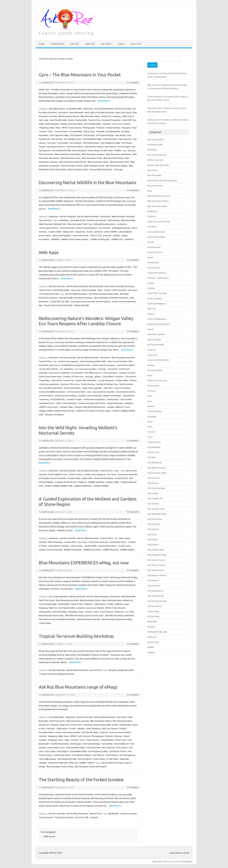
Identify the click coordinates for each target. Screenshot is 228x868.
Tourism (43, 131)
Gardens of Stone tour (74, 377)
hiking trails (68, 232)
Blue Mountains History (69, 116)
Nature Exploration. (108, 546)
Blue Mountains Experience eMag (117, 619)
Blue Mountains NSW (120, 162)
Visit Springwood (127, 755)
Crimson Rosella (67, 228)
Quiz (150, 401)
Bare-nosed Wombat (117, 361)
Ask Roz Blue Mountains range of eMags (78, 687)
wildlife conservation (49, 407)
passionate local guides (104, 392)
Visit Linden (63, 143)
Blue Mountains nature (98, 162)
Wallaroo (82, 482)
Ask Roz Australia (123, 109)
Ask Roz (132, 150)
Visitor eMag (93, 150)
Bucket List (106, 116)
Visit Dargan (89, 135)
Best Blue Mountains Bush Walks (104, 294)
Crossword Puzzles (156, 232)
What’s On (136, 44)
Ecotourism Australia (98, 542)
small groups (113, 399)
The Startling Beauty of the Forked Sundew (81, 780)
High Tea (53, 608)
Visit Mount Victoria (56, 147)
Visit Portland (124, 147)
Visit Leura (52, 143)
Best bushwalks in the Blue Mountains (111, 298)
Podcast (75, 44)
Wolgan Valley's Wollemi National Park (57, 411)
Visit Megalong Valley (110, 143)
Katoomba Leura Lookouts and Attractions (91, 301)
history (133, 380)
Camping (117, 116)
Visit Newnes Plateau (94, 147)
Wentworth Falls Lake (58, 763)
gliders (98, 377)
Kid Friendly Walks (93, 124)
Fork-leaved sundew (64, 817)
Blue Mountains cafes (71, 158)
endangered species (121, 228)
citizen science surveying (103, 365)
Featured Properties (111, 120)
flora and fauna (110, 373)
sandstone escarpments (94, 399)
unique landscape (115, 403)
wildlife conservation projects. (75, 239)
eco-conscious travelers (86, 369)
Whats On (119, 612)
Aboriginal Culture (57, 109)
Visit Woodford (79, 150)
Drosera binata (46, 817)
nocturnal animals (81, 235)
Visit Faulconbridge (105, 135)
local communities (72, 388)
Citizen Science (76, 474)
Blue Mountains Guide (92, 158)
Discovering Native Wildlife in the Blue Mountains (88, 182)
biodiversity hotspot (97, 220)
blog (149, 191)
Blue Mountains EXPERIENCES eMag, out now (84, 563)
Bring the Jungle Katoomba (121, 670)
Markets (127, 124)
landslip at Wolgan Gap (107, 384)
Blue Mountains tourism (72, 166)
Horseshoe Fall (82, 817)
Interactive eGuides (72, 732)
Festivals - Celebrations (95, 604)
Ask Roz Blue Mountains (88, 216)
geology (89, 377)
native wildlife (110, 232)
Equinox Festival (155, 252)
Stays (134, 128)
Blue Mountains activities (93, 154)
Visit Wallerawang (47, 759)
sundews (94, 817)
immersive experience (49, 384)
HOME (42, 44)
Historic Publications (157, 319)
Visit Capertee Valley (59, 135)
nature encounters (122, 388)
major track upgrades (92, 388)
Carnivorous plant (128, 814)
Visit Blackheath (112, 131)
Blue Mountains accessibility (68, 154)
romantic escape (74, 399)
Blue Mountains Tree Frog (80, 224)
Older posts (48, 836)
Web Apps (90, 44)
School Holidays (113, 128)
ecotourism (112, 369)
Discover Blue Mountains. (101, 169)
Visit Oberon (111, 147)
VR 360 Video (107, 150)
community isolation (125, 365)
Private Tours (125, 546)
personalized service (126, 392)
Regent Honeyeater (112, 396)
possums (107, 235)
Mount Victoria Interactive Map (58, 305)
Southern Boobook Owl (66, 482)
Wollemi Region (127, 550)
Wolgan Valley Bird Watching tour (90, 407)
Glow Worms (77, 546)
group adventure (106, 380)
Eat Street (106, 44)
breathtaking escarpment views (76, 365)
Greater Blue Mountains (86, 380)
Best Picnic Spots (124, 112)
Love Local (117, 124)
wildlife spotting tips (100, 239)
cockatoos (122, 224)
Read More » (104, 101)
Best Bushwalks (77, 112)
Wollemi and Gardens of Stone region (93, 411)
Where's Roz (153, 642)
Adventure (88, 109)
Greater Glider (55, 232)
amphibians (64, 220)
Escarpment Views (118, 542)
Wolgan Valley (66, 407)
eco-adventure (66, 369)
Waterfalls (124, 759)
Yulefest (91, 763)
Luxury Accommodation (120, 732)
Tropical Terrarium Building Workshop (76, 636)
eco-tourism (105, 228)
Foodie (110, 604)
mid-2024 (108, 388)
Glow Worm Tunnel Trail (62, 380)
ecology (102, 369)
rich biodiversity (58, 399)
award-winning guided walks (93, 361)
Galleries (119, 604)
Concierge (88, 725)
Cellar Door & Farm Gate (71, 725)
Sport (61, 740)
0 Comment (133, 82)
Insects (58, 732)
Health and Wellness (157, 304)
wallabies (55, 239)
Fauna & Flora (95, 120)
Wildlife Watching (96, 482)
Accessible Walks (74, 109)
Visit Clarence (76, 135)
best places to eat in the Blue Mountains (57, 619)
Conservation (70, 542)
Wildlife (118, 150)
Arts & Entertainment (104, 109)
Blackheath (114, 814)
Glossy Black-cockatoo (113, 377)
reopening (44, 399)
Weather (43, 763)
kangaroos (80, 232)
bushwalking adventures (104, 224)
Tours (51, 131)
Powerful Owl (121, 478)
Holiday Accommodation (72, 124)
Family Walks (81, 120)
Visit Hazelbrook (121, 744)
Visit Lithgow (75, 143)
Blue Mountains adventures (119, 154)
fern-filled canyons (93, 373)
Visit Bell (100, 131)
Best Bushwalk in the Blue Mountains (76, 298)
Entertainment (154, 247)
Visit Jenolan (57, 139)
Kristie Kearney (88, 384)
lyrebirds (98, 232)
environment (77, 373)
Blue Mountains (46, 154)
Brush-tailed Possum (58, 474)
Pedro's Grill (96, 235)
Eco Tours (112, 474)
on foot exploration (76, 392)
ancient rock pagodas (68, 361)
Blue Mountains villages (117, 166)
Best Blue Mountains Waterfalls (119, 615)
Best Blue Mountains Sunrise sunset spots (84, 615)
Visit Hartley (120, 135)
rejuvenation (129, 396)
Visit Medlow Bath (91, 143)
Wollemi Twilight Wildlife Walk (59, 486)
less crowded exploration (51, 388)
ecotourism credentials (59, 373)
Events (71, 120)
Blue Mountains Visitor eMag (60, 767)
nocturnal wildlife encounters (52, 392)
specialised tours (47, 403)
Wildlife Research (111, 550)
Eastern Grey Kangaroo (87, 228)
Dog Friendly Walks (58, 120)
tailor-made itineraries (66, 403)
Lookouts (106, 124)
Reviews (118, 736)
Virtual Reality (75, 131)
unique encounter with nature (92, 403)
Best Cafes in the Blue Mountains (100, 112)
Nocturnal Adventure (104, 478)
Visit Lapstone (125, 139)
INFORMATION (57, 44)
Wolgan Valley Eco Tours (119, 407)
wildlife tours (117, 239)
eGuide (151, 242)
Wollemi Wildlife (101, 486)
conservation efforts (49, 228)
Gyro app (118, 169)
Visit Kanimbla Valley (92, 139)
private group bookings (66, 396)
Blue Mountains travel (94, 166)
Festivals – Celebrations (158, 278)
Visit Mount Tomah (118, 751)
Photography (89, 128)
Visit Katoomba (110, 139)
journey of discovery (70, 384)
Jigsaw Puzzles (154, 339)
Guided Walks (122, 380)
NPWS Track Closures (72, 128)
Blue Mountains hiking (114, 158)
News (58, 128)
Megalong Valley (47, 128)
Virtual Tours (89, 131)
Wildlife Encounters (92, 550)
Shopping (126, 128)
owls (89, 392)
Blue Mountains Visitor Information (91, 767)
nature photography (62, 235)
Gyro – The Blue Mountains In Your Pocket (80, 75)
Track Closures (61, 131)
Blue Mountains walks (78, 169)
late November (126, 384)
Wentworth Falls (82, 305)
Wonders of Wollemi (54, 415)
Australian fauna (78, 220)
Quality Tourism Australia (90, 396)
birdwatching (114, 220)
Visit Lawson (122, 748)
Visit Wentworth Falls (61, 150)
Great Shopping (52, 124)
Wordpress (187, 862)
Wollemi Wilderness (83, 486)
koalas (90, 232)
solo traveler (126, 399)
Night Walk (87, 478)
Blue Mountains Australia (123, 216)
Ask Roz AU (48, 82)
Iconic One (157, 862)
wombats (129, 239)
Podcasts (100, 128)
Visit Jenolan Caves (73, 139)
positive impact (46, 396)
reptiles (116, 235)
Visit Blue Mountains (59, 744)
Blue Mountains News (90, 116)
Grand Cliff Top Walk (60, 301)
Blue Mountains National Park (73, 162)
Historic (115, 729)
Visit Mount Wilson (74, 147)
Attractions (63, 112)
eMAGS (121, 44)
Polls (150, 396)
